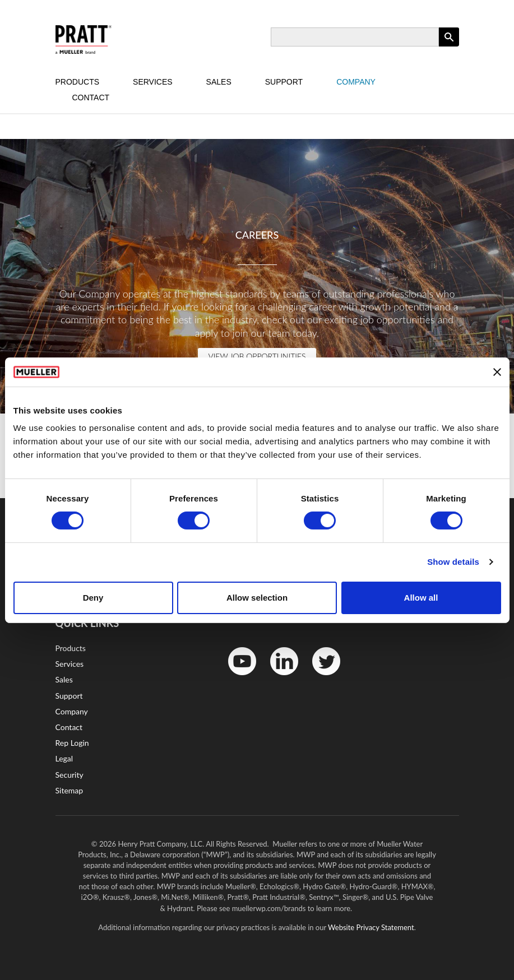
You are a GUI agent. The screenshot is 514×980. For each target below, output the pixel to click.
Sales (219, 82)
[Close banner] (497, 372)
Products (78, 82)
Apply (449, 46)
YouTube (236, 678)
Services (153, 82)
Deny (93, 598)
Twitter (319, 678)
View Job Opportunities (257, 356)
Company (356, 82)
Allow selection (257, 598)
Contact (91, 97)
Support (284, 82)
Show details (453, 562)
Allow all (421, 598)
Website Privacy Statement (371, 927)
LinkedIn (279, 678)
